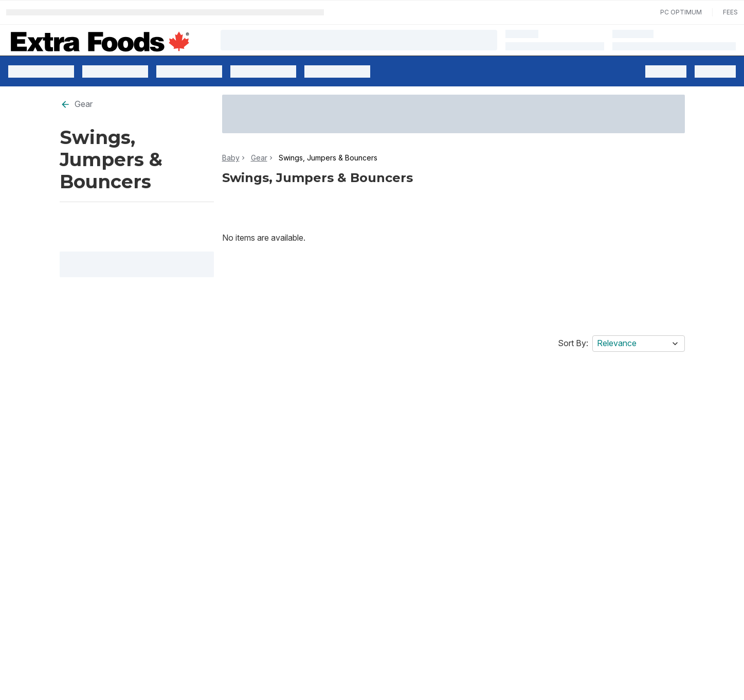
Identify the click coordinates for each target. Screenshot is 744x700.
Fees (730, 12)
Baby (231, 158)
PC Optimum (681, 12)
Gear (76, 104)
